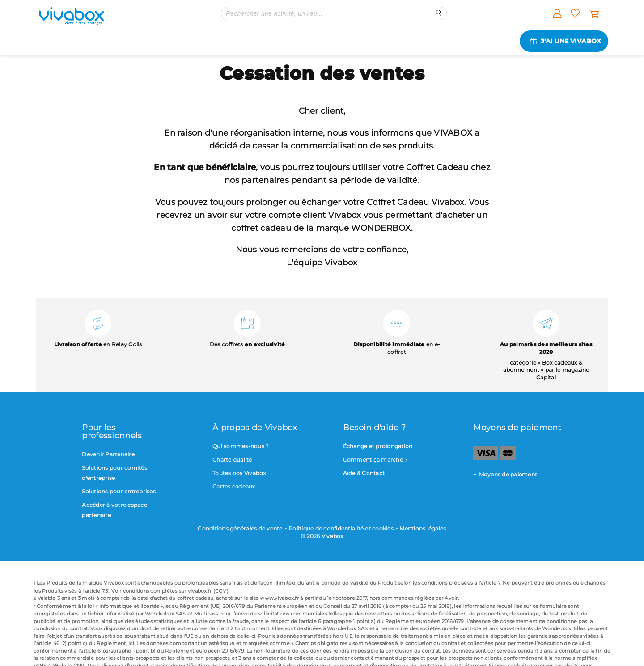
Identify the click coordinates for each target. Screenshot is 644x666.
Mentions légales (423, 528)
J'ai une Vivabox (571, 41)
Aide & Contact (364, 473)
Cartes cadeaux (234, 486)
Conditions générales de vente (240, 528)
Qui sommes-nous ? (241, 446)
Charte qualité (232, 460)
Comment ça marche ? (375, 460)
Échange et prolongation (378, 446)
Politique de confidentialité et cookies (341, 528)
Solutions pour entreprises (119, 491)
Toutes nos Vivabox (239, 473)
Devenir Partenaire (108, 454)
